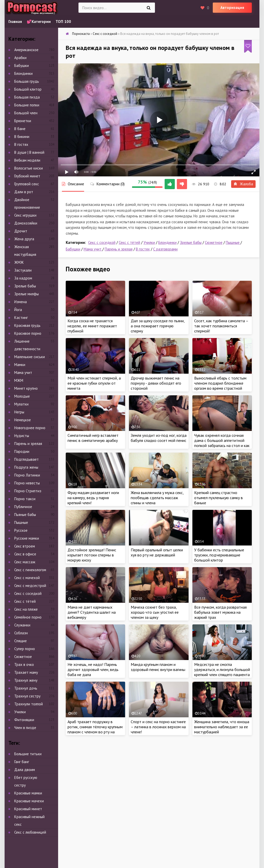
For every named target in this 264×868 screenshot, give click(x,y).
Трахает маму (26, 672)
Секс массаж (25, 562)
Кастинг (21, 318)
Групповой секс (27, 184)
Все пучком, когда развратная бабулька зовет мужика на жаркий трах (220, 612)
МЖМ (19, 380)
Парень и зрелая (119, 249)
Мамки (20, 365)
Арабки (20, 58)
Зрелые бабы (191, 242)
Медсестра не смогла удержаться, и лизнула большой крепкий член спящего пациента (222, 669)
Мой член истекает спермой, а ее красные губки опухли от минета (94, 383)
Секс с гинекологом (30, 570)
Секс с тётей (129, 242)
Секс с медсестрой (30, 586)
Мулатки (21, 404)
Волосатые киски (29, 168)
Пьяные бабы (25, 515)
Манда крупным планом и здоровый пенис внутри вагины (158, 667)
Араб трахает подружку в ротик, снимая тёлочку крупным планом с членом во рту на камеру (95, 729)
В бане (20, 129)
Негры (19, 412)
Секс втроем (25, 546)
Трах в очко (24, 664)
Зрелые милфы (27, 294)
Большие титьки (28, 754)
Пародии (22, 451)
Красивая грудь (27, 325)
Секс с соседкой (102, 242)
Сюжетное (214, 242)
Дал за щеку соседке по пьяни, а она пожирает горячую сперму (158, 326)
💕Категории (39, 22)
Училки (149, 242)
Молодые (22, 396)
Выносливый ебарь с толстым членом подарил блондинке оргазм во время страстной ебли (220, 386)
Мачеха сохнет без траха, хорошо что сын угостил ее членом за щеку (155, 612)
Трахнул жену (26, 680)
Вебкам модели (27, 160)
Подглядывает (27, 459)
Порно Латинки (27, 475)
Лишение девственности (27, 345)
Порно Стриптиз (28, 491)
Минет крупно (26, 388)
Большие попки (27, 105)
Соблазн (21, 633)
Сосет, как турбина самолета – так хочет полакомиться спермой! (221, 326)
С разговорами (165, 249)
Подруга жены (26, 467)
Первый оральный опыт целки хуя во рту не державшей (157, 552)
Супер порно (25, 649)
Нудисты (22, 436)
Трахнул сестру (27, 696)
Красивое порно (28, 333)
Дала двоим (25, 770)
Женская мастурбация (25, 251)
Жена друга (24, 239)
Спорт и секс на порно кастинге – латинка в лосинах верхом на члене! (158, 727)
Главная (15, 22)
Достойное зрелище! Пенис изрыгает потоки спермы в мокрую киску (92, 555)
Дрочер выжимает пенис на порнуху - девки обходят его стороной (156, 383)
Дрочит (21, 231)
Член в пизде (25, 728)
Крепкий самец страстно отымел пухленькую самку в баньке (219, 498)
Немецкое (23, 420)
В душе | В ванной (29, 152)
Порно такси (25, 499)
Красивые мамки (28, 793)
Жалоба (243, 184)
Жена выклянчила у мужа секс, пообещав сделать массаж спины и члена (157, 498)
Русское (21, 530)
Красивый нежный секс (29, 821)
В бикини (22, 137)
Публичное (23, 507)
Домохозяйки (26, 223)
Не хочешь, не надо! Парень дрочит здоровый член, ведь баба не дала (93, 669)
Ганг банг (22, 762)
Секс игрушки (25, 215)
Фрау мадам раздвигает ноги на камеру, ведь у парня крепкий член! (93, 498)
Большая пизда (27, 97)
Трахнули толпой (29, 704)
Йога (18, 310)
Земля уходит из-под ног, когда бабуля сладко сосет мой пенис (159, 438)
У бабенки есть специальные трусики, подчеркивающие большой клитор (219, 555)
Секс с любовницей (30, 832)
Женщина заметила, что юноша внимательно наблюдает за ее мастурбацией (222, 727)
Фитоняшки (24, 720)
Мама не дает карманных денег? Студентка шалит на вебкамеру (92, 612)
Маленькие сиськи (30, 357)
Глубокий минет (27, 176)
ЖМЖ (19, 262)
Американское (26, 50)
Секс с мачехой (27, 578)
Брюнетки (23, 121)
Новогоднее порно (30, 428)
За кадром (23, 278)
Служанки (22, 625)
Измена (21, 302)
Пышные (233, 242)
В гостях (143, 249)
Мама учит (93, 249)
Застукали (23, 270)
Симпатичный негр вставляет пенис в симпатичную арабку (93, 438)
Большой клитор (28, 89)
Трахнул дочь (26, 688)
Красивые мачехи (29, 801)
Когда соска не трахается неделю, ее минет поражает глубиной (92, 326)
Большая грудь (27, 81)
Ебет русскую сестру (26, 781)
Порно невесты (27, 483)
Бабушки (73, 249)
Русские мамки (27, 538)
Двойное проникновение (27, 204)
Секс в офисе (25, 554)
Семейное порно (28, 617)
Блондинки (167, 242)
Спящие (21, 641)
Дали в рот (24, 192)
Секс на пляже (26, 609)
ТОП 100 (63, 22)
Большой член (26, 113)
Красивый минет (28, 809)
